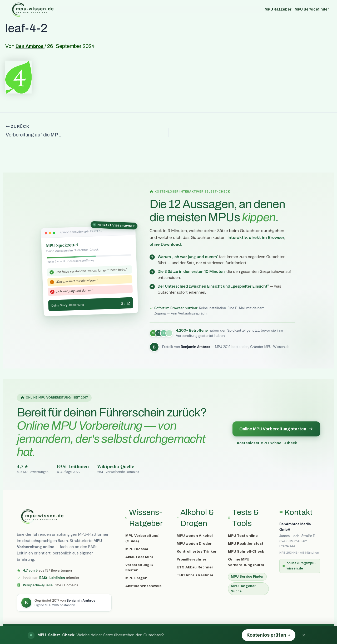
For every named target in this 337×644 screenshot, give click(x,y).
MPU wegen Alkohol (195, 536)
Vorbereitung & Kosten (139, 567)
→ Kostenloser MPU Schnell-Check (265, 443)
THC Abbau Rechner (195, 575)
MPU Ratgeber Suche (243, 589)
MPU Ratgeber (278, 9)
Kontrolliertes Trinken (197, 551)
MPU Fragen (136, 578)
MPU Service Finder (247, 577)
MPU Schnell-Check (246, 551)
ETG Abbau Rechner (195, 567)
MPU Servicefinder (312, 9)
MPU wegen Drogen (195, 544)
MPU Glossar (137, 549)
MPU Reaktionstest (246, 544)
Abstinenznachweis (143, 586)
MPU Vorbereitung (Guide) (142, 538)
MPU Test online (243, 536)
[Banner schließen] (304, 635)
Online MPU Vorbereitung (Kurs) (246, 562)
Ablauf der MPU (139, 557)
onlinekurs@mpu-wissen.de (299, 566)
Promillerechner (192, 559)
